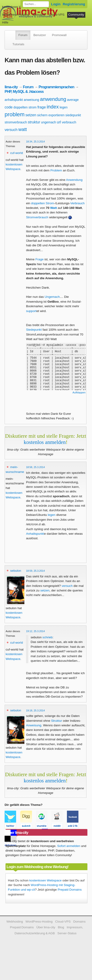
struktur (34, 122)
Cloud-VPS (57, 15)
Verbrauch (78, 203)
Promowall (59, 35)
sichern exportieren (51, 115)
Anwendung (74, 180)
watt (23, 129)
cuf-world (16, 153)
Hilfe (5, 22)
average (73, 100)
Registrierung (74, 4)
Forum (23, 35)
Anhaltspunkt (35, 534)
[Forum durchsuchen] (36, 4)
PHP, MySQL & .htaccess (24, 91)
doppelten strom (25, 107)
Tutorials (18, 44)
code (9, 107)
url (59, 122)
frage (42, 107)
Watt (53, 208)
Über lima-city (46, 927)
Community (76, 15)
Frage (40, 259)
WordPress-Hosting (16, 15)
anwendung (53, 99)
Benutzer (40, 35)
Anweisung (34, 725)
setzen (31, 115)
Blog (61, 927)
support (31, 311)
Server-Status (67, 933)
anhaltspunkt (14, 100)
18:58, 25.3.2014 (35, 467)
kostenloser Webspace (18, 7)
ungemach (48, 122)
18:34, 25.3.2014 (35, 142)
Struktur (57, 721)
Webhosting (15, 922)
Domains (39, 15)
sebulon (16, 571)
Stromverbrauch (37, 217)
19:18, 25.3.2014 (35, 710)
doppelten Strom (43, 203)
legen (63, 107)
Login (56, 4)
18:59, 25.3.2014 (35, 571)
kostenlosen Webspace (46, 880)
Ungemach (52, 297)
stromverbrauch (16, 122)
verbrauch (69, 122)
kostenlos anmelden (45, 442)
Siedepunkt (34, 330)
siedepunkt (73, 115)
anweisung (31, 100)
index (53, 107)
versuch (11, 130)
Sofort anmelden (69, 846)
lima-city (11, 87)
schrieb (48, 637)
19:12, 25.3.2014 (35, 631)
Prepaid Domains (70, 890)
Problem (56, 170)
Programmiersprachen (56, 87)
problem (15, 114)
